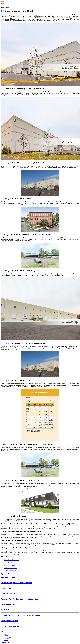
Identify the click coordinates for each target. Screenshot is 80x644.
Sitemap (6, 640)
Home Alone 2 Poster (9, 621)
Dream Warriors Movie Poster (11, 560)
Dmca (5, 634)
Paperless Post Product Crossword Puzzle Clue (20, 599)
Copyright (6, 639)
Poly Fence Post (8, 563)
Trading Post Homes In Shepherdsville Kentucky (20, 615)
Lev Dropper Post (8, 604)
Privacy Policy (8, 637)
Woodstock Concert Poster (11, 568)
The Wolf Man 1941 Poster (11, 626)
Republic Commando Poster (11, 565)
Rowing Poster (7, 588)
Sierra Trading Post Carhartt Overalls (16, 583)
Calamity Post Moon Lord (10, 571)
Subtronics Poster (8, 577)
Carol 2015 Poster (8, 594)
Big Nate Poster (7, 610)
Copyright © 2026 (5, 643)
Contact (6, 636)
